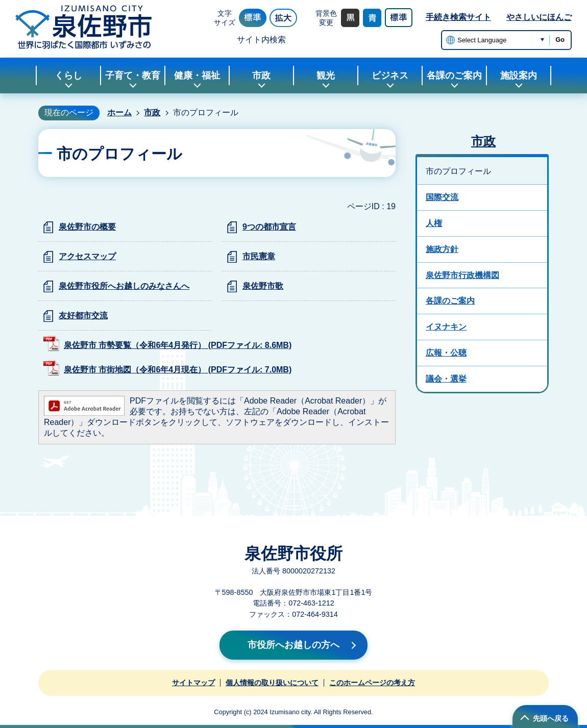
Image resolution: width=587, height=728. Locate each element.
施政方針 (442, 249)
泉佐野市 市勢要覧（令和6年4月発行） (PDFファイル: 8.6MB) (178, 345)
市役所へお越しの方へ (293, 645)
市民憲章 (259, 256)
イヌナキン (446, 327)
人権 (434, 223)
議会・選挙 (446, 379)
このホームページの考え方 (372, 683)
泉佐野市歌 (263, 286)
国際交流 (442, 197)
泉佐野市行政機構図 (462, 275)
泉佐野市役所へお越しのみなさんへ (124, 286)
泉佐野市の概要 (87, 227)
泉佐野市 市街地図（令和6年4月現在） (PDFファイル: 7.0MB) (178, 370)
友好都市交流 (83, 316)
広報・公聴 (446, 353)
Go (560, 40)
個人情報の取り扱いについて (272, 683)
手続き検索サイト (458, 17)
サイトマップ (193, 683)
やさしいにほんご (539, 17)
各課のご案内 (450, 301)
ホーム (119, 112)
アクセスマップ (87, 256)
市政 (152, 112)
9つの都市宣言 (269, 227)
